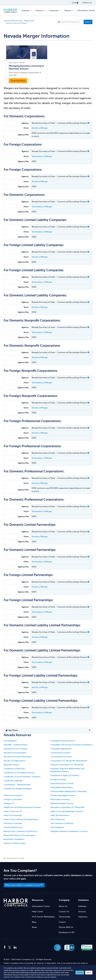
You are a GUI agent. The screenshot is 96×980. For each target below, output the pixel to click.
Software (27, 11)
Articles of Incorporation (15, 753)
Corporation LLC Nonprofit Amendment (69, 761)
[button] (88, 123)
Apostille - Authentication (16, 745)
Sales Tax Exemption (60, 815)
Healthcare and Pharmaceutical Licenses (22, 807)
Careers (62, 922)
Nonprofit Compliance (14, 839)
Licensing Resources (13, 827)
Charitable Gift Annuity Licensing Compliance (71, 745)
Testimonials (64, 917)
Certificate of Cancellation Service (19, 773)
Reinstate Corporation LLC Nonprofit (67, 807)
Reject (89, 973)
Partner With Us (66, 927)
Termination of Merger (42, 156)
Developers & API (67, 932)
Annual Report (10, 741)
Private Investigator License (63, 795)
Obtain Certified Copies (15, 843)
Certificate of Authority (14, 769)
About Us (63, 906)
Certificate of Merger (13, 781)
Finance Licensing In (13, 795)
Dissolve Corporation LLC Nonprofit (67, 765)
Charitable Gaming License (63, 741)
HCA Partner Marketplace (44, 917)
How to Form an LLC (13, 811)
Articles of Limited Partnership (17, 757)
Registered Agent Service (62, 803)
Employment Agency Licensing (65, 775)
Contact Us (64, 912)
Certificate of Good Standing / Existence (22, 777)
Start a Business (58, 819)
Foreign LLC (9, 803)
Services (41, 11)
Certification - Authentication (17, 785)
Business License (11, 765)
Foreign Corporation (13, 799)
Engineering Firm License (62, 783)
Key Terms (12, 730)
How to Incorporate (13, 815)
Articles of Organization (14, 761)
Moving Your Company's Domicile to (20, 831)
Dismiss (80, 973)
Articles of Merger (40, 128)
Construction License (60, 753)
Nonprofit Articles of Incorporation (20, 835)
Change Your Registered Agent (18, 789)
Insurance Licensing (13, 823)
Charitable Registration (61, 749)
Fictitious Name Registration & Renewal (68, 791)
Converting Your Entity (61, 757)
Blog (34, 922)
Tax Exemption (57, 827)
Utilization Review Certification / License (69, 831)
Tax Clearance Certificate (62, 823)
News (34, 927)
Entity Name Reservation (62, 787)
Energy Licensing (58, 779)
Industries (55, 11)
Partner (69, 11)
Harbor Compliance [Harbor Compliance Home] (12, 11)
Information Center (41, 906)
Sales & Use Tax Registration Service (67, 811)
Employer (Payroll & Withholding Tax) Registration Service (67, 770)
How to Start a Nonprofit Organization (21, 819)
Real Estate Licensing (60, 799)
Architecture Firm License (15, 749)
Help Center (38, 912)
